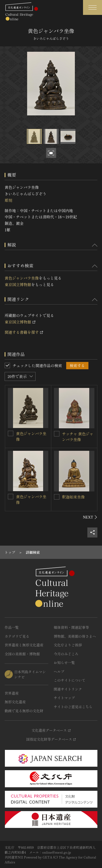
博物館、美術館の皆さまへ (75, 636)
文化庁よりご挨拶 (68, 645)
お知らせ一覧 (64, 663)
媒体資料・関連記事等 (71, 627)
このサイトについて (70, 680)
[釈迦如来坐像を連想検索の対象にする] (57, 497)
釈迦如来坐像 (74, 497)
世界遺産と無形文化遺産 (24, 645)
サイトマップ (64, 698)
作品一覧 (12, 627)
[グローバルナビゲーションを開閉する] (93, 7)
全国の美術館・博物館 (22, 654)
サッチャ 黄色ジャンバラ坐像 (78, 437)
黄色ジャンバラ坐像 (22, 278)
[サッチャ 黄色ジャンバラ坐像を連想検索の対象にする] (57, 434)
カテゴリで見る (17, 636)
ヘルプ (59, 671)
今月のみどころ (66, 654)
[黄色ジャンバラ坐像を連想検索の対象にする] (11, 433)
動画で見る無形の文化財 (24, 711)
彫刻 (8, 200)
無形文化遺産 (15, 702)
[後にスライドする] (90, 517)
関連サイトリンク (68, 689)
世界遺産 (12, 693)
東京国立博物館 (18, 284)
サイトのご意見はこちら (73, 707)
